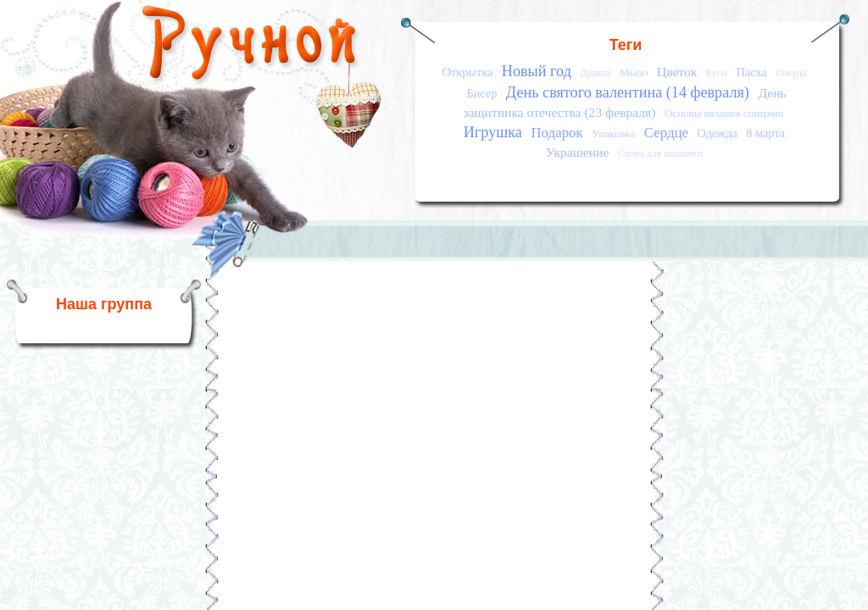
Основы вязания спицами (724, 113)
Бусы (717, 73)
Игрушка (493, 132)
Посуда (791, 73)
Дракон (595, 73)
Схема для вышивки (660, 154)
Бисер (481, 93)
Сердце (666, 133)
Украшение (578, 152)
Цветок (677, 72)
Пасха (752, 72)
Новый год (537, 71)
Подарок (556, 133)
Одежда (718, 133)
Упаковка (613, 133)
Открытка (468, 72)
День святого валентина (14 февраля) (628, 92)
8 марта (765, 133)
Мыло (634, 72)
